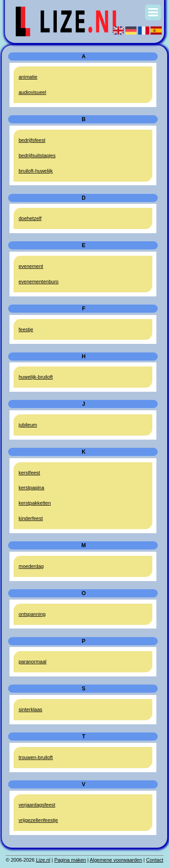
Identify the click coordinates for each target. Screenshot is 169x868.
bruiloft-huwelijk (36, 171)
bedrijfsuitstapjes (37, 155)
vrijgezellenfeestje (38, 820)
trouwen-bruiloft (36, 757)
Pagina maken (70, 860)
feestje (26, 329)
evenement (31, 266)
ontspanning (32, 614)
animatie (28, 77)
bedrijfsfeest (32, 140)
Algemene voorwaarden (116, 860)
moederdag (31, 566)
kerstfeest (29, 473)
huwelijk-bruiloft (36, 377)
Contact (155, 860)
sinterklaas (30, 709)
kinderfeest (31, 518)
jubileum (28, 425)
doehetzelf (30, 218)
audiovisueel (32, 92)
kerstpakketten (35, 503)
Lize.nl (43, 860)
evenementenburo (39, 282)
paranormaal (32, 662)
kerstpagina (31, 488)
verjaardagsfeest (37, 805)
